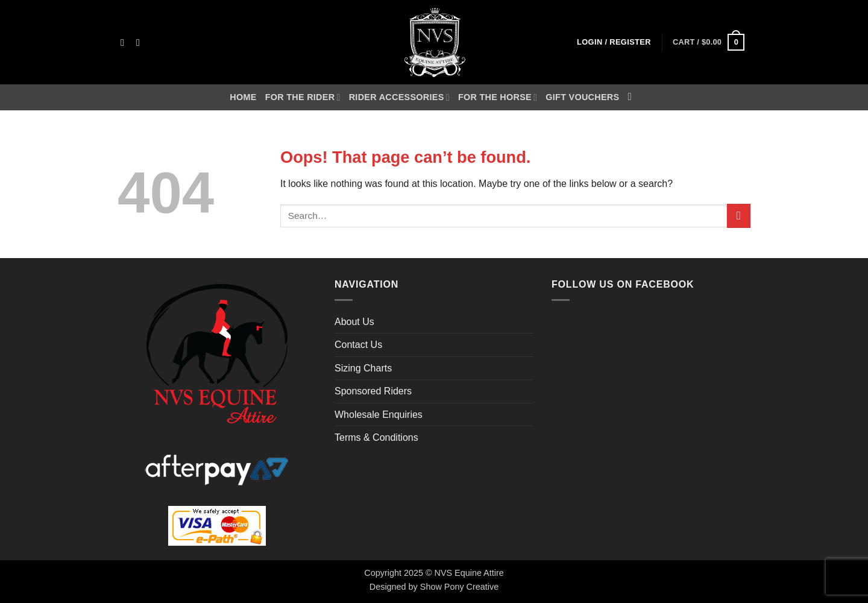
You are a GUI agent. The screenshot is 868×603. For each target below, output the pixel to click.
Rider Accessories (399, 97)
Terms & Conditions (376, 437)
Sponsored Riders (373, 391)
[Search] (633, 97)
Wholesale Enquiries (379, 415)
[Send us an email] (141, 42)
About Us (354, 322)
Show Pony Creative (459, 587)
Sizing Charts (363, 368)
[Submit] (739, 216)
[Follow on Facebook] (125, 42)
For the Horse (498, 97)
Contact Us (358, 345)
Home (243, 97)
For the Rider (303, 97)
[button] (614, 43)
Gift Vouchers (582, 97)
